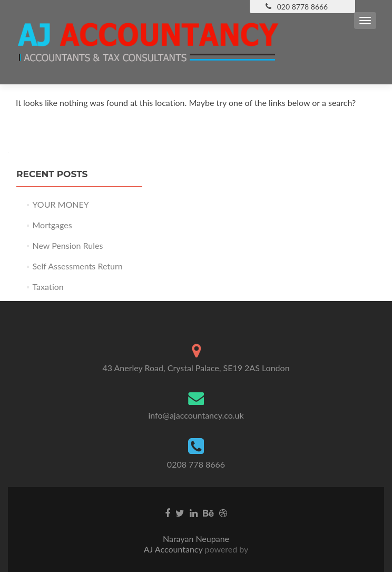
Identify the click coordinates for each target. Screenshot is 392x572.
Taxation (48, 287)
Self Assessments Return (77, 266)
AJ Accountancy (174, 549)
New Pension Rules (67, 245)
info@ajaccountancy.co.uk (196, 415)
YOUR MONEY (60, 204)
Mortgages (52, 225)
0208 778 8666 (196, 464)
